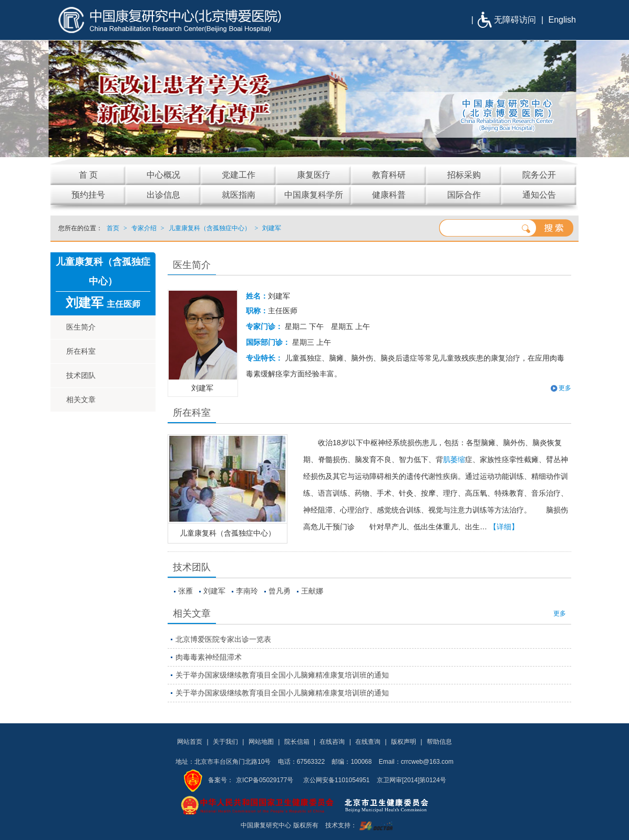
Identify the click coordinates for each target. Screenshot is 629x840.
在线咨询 (332, 742)
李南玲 (247, 591)
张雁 (185, 591)
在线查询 (368, 742)
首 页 (88, 175)
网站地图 (261, 742)
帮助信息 (439, 742)
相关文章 (81, 399)
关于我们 (225, 742)
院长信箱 (297, 742)
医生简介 (81, 327)
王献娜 (312, 591)
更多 (565, 388)
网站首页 (190, 742)
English (562, 20)
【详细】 (504, 527)
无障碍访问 (515, 20)
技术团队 (81, 375)
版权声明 (404, 742)
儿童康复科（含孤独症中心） (228, 533)
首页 (113, 228)
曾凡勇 (280, 591)
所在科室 (81, 351)
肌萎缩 (454, 459)
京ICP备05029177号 (265, 780)
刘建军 (214, 591)
